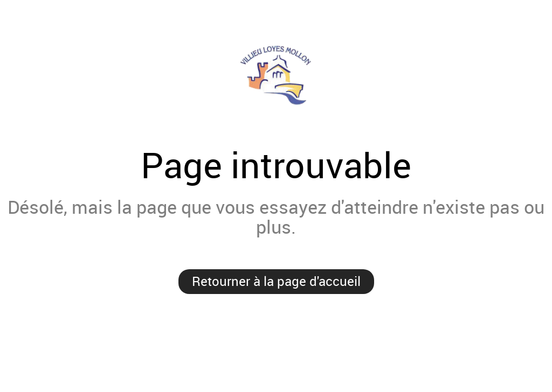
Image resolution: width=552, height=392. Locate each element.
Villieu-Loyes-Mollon (276, 75)
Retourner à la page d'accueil (276, 281)
